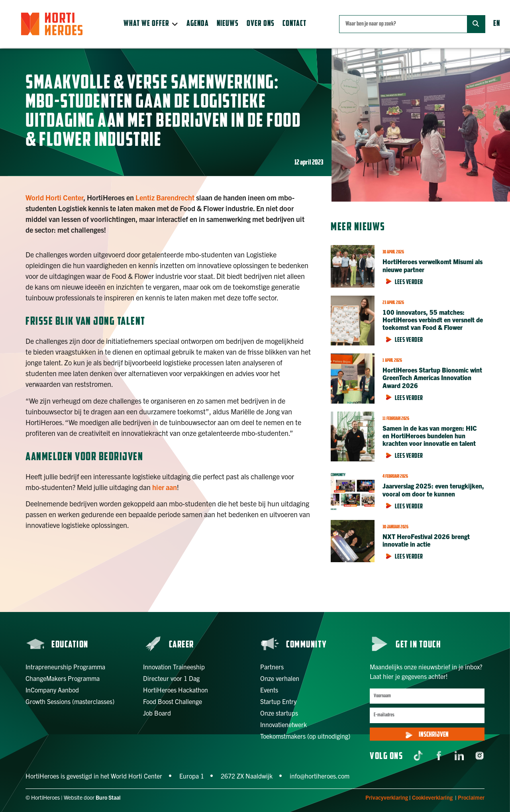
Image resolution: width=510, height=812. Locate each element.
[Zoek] (476, 24)
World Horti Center (54, 197)
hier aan (165, 487)
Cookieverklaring (432, 797)
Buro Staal (108, 797)
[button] (151, 24)
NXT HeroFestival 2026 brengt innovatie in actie (426, 540)
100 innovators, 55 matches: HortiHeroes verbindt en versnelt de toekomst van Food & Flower (433, 320)
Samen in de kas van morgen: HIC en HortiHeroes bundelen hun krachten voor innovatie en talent (430, 435)
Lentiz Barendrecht (165, 197)
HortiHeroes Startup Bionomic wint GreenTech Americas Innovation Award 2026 (432, 377)
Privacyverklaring (387, 797)
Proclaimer (471, 797)
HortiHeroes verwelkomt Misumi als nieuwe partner (433, 265)
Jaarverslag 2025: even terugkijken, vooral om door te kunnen (433, 489)
